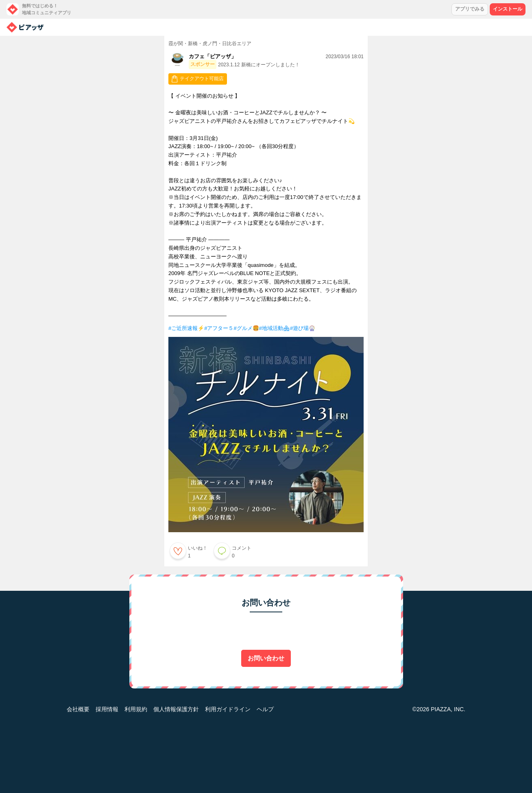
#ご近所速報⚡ (186, 328)
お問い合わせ (266, 658)
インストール (508, 9)
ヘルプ (265, 709)
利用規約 (136, 709)
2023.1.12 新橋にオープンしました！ (259, 65)
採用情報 (107, 709)
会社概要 (78, 709)
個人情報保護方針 (176, 709)
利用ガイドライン (228, 709)
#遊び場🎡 (303, 328)
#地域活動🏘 (275, 328)
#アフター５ (219, 328)
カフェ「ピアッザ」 (213, 56)
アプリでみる (470, 9)
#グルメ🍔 (246, 328)
